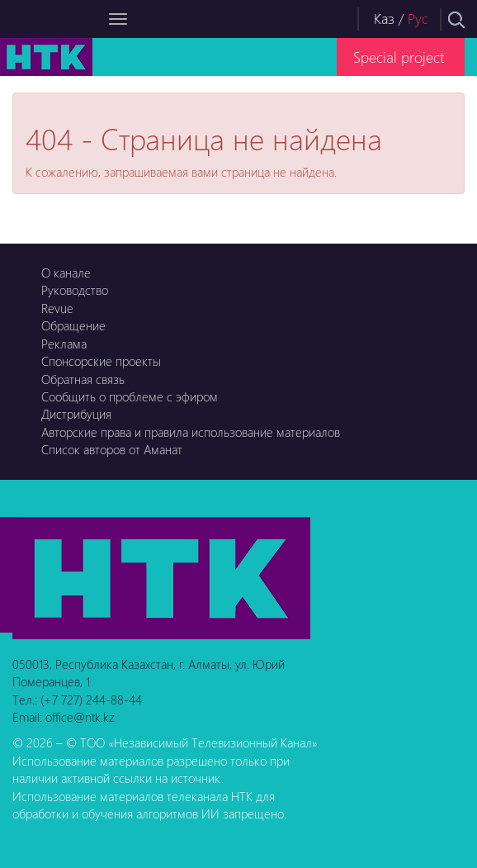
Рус (418, 19)
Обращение (73, 325)
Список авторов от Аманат (112, 449)
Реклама (64, 344)
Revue (57, 308)
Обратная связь (83, 379)
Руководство (75, 290)
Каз (384, 19)
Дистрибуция (76, 414)
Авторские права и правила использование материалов (191, 432)
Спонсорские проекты (101, 361)
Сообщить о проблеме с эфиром (130, 396)
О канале (66, 273)
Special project (399, 57)
